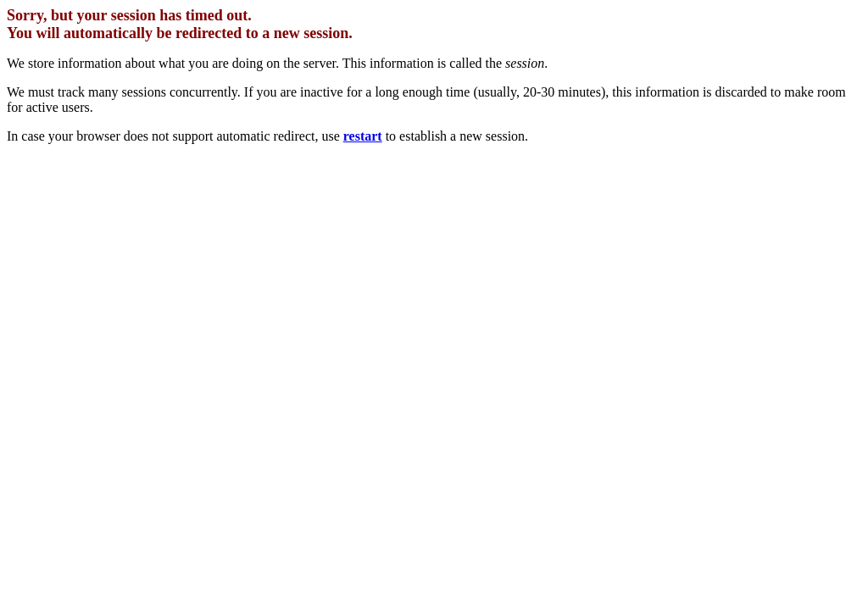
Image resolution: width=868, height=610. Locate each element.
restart (363, 136)
